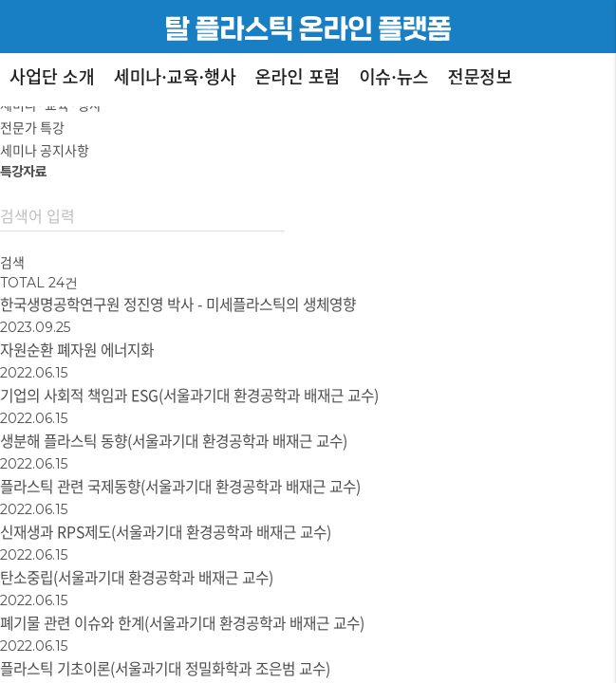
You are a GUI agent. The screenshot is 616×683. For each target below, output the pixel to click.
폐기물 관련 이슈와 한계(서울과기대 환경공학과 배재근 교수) (182, 623)
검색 (12, 262)
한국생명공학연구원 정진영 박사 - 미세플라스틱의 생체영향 (178, 304)
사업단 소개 (52, 76)
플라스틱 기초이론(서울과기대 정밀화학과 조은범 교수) (165, 668)
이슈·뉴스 (393, 76)
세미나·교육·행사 (175, 76)
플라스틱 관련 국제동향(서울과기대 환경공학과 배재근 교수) (180, 486)
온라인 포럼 (298, 76)
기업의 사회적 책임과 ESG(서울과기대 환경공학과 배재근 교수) (189, 395)
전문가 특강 (32, 127)
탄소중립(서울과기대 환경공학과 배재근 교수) (137, 577)
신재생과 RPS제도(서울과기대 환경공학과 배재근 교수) (166, 532)
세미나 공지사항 (45, 150)
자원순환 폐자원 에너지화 (77, 350)
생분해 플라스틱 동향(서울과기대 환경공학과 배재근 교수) (174, 441)
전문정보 (480, 76)
